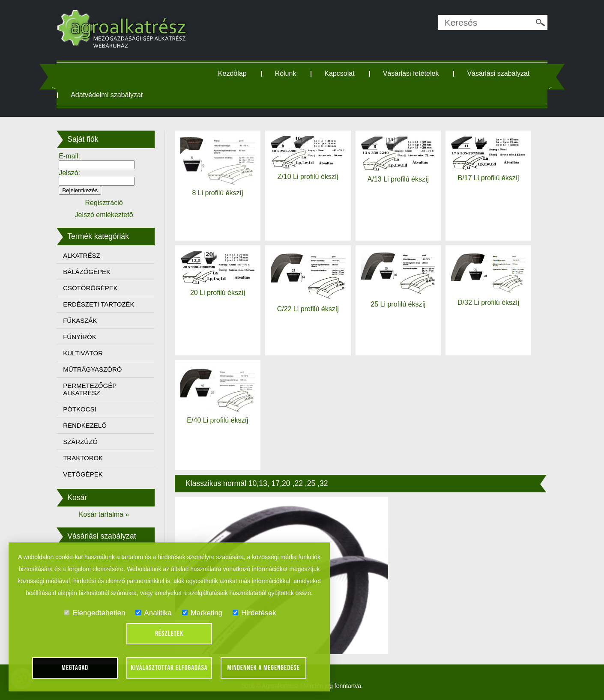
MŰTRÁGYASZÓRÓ (96, 369)
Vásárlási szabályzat (106, 95)
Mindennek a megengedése (263, 668)
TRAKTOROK (87, 458)
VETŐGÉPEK (87, 474)
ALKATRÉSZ (85, 255)
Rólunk (287, 73)
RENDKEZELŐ (89, 425)
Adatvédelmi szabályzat (201, 95)
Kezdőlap (234, 73)
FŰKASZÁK (84, 320)
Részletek (169, 634)
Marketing (202, 613)
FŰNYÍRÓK (84, 337)
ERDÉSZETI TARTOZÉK (102, 304)
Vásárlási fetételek (412, 73)
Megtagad (75, 668)
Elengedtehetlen (94, 613)
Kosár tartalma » (107, 514)
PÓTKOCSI (84, 409)
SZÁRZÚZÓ (84, 442)
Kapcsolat (341, 73)
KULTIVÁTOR (87, 353)
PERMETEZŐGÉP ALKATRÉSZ (94, 389)
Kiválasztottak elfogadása (169, 668)
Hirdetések (254, 613)
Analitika (153, 613)
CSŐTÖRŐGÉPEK (94, 288)
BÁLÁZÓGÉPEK (91, 272)
